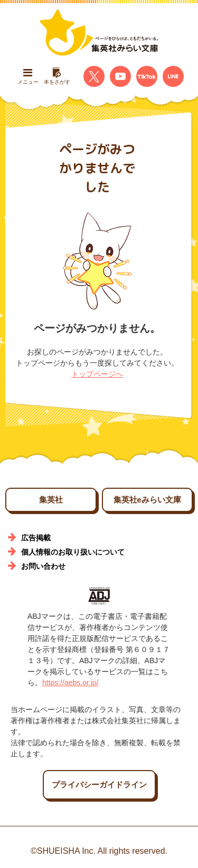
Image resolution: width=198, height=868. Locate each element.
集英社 (51, 500)
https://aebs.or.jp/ (70, 683)
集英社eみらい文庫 (147, 500)
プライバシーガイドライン (99, 785)
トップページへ (97, 374)
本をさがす (57, 76)
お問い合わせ (43, 566)
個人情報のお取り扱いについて (73, 552)
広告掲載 (36, 538)
